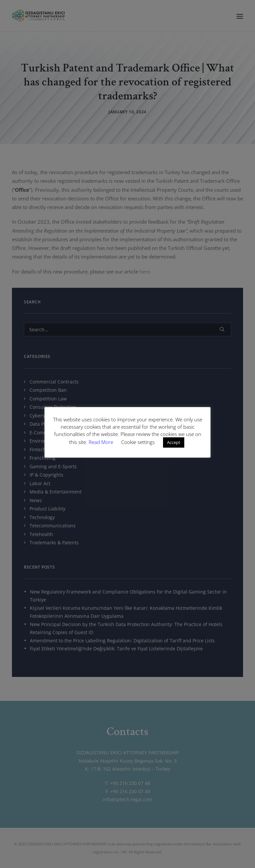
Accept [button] (174, 442)
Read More (102, 442)
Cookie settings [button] (138, 442)
